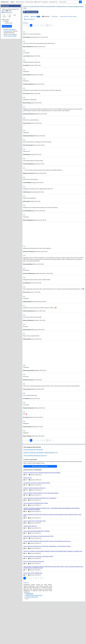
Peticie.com (5, 2)
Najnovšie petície (30, 2)
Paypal (7, 62)
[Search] (69, 2)
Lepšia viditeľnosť (29, 19)
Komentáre (46, 16)
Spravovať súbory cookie (32, 635)
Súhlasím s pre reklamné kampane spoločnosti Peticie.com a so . (11, 73)
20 (50, 25)
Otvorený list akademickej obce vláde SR (33, 487)
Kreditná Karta (9, 63)
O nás (27, 636)
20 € (15, 55)
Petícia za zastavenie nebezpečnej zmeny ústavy (35, 493)
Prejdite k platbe (7, 67)
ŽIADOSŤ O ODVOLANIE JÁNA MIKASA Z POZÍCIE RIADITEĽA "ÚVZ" (41, 490)
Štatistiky (55, 16)
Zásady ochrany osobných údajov (68, 16)
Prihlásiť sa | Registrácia (42, 2)
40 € (5, 57)
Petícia (27, 16)
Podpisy (36, 16)
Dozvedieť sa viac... (7, 53)
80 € (10, 57)
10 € (10, 55)
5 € (4, 55)
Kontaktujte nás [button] (53, 2)
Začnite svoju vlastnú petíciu (40, 504)
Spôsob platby (6, 60)
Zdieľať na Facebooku (30, 12)
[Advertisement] (54, 38)
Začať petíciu (20, 2)
